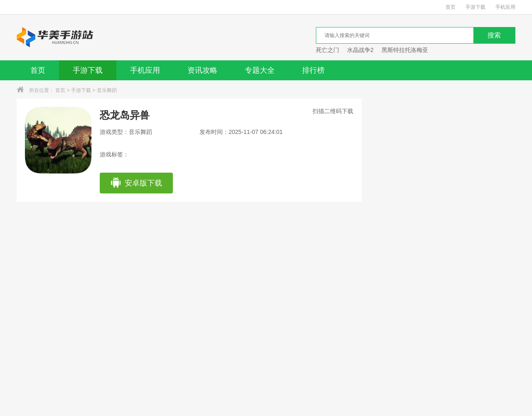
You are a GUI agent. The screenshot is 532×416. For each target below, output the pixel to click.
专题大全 (260, 70)
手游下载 (475, 7)
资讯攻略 (202, 70)
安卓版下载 (136, 183)
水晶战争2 (360, 50)
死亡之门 (328, 50)
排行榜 (313, 70)
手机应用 (505, 7)
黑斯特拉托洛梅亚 (405, 50)
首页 (451, 7)
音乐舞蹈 (107, 90)
